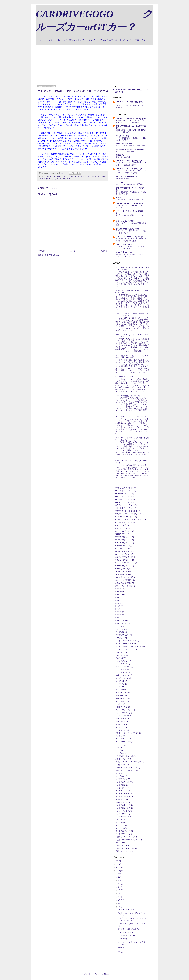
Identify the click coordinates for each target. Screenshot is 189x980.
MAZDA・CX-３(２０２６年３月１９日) (130, 106)
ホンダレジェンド (122, 759)
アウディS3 (120, 632)
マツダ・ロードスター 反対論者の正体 (129, 200)
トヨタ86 (42, 179)
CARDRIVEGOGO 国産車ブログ (129, 169)
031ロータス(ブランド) (124, 551)
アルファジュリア (122, 661)
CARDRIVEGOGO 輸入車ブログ (129, 161)
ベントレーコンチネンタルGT (127, 733)
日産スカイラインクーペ (125, 848)
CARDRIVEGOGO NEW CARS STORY (131, 118)
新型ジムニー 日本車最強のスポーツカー (130, 146)
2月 (119, 907)
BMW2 (118, 597)
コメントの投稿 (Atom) (51, 255)
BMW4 (118, 603)
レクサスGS (120, 819)
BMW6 (118, 606)
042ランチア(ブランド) (124, 557)
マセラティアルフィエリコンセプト (129, 762)
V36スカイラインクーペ (125, 377)
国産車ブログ (121, 155)
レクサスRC (120, 828)
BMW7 (118, 609)
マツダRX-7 (120, 773)
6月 (119, 893)
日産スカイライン (122, 845)
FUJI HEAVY (121, 182)
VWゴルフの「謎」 (123, 178)
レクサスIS (120, 822)
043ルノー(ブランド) (123, 560)
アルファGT (120, 658)
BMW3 (118, 600)
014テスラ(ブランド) (123, 525)
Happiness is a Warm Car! (126, 176)
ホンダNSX (120, 753)
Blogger (107, 974)
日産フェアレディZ (123, 851)
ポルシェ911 (120, 736)
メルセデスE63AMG (123, 794)
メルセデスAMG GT (123, 782)
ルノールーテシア (122, 817)
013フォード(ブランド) (124, 522)
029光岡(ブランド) (123, 548)
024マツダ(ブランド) (82, 176)
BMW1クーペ (121, 595)
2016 (118, 861)
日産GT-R (119, 843)
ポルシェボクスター (123, 742)
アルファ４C (120, 655)
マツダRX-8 (67, 179)
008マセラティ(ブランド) (125, 508)
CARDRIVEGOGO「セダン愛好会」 (130, 203)
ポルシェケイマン (122, 739)
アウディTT (120, 638)
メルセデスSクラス (123, 808)
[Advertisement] (94, 63)
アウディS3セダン (122, 635)
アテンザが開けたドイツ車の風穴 (128, 396)
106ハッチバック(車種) (124, 586)
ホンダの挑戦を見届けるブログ (128, 229)
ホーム (73, 251)
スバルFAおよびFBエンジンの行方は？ (130, 184)
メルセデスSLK (121, 802)
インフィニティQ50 (123, 667)
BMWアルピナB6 (122, 620)
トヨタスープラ (121, 707)
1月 (119, 952)
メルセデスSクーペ (123, 805)
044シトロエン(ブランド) (125, 563)
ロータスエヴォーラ (123, 831)
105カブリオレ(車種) (123, 583)
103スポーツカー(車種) (98, 176)
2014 (118, 867)
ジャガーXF (120, 681)
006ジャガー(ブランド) (124, 502)
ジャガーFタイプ (122, 678)
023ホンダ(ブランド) (67, 176)
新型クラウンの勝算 (123, 157)
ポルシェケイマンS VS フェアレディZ (131, 417)
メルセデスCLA (121, 791)
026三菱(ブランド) (123, 546)
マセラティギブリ (122, 765)
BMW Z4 (119, 592)
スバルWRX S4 (121, 693)
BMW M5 (119, 589)
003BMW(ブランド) (123, 494)
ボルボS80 (120, 747)
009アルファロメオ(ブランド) (127, 511)
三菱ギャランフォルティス (126, 837)
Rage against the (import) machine (130, 149)
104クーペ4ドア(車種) (124, 580)
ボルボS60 (120, 745)
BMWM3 (119, 612)
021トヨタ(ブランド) (51, 176)
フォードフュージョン (124, 710)
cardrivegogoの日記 (124, 144)
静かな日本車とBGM (124, 252)
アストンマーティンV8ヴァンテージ (129, 646)
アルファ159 (120, 652)
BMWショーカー (122, 623)
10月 (120, 880)
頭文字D (119, 198)
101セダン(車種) (122, 571)
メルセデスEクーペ (123, 796)
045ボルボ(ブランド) (123, 566)
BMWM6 (119, 615)
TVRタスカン (121, 626)
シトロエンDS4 (121, 672)
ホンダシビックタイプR (54, 179)
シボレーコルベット (123, 675)
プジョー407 (120, 724)
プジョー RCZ (121, 718)
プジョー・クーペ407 (126, 910)
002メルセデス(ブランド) (125, 491)
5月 (119, 897)
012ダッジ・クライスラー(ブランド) (129, 520)
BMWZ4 (119, 618)
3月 (119, 903)
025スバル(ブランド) (123, 543)
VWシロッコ (120, 629)
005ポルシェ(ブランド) (124, 499)
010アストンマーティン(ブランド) (128, 514)
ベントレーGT (121, 730)
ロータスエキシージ (123, 834)
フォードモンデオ (122, 716)
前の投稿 (104, 251)
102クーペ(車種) (122, 574)
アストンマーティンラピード (126, 649)
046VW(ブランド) (122, 569)
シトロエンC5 (121, 670)
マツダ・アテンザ (123, 136)
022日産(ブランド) (123, 534)
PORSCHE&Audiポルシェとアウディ (130, 237)
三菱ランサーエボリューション (127, 840)
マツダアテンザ (121, 779)
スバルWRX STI (122, 695)
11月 (120, 877)
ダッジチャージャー (123, 701)
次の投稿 (41, 251)
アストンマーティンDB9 (125, 644)
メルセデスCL (121, 788)
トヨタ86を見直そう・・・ (128, 932)
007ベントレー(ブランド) (125, 505)
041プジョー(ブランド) (124, 554)
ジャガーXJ (120, 684)
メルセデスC (120, 785)
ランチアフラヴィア (123, 811)
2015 (118, 864)
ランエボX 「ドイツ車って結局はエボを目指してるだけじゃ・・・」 (132, 439)
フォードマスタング (123, 713)
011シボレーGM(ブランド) (126, 517)
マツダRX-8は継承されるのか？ (130, 929)
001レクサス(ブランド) (124, 488)
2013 (118, 871)
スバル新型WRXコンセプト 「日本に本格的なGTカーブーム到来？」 (132, 357)
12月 (120, 874)
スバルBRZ (120, 690)
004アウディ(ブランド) (124, 496)
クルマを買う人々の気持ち (126, 221)
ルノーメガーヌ (121, 814)
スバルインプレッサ (123, 698)
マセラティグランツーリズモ (126, 768)
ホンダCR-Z (120, 750)
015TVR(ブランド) (123, 528)
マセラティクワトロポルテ (126, 770)
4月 (119, 900)
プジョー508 (120, 727)
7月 (119, 890)
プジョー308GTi (122, 721)
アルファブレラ (121, 664)
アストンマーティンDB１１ (126, 641)
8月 (119, 887)
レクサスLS (120, 825)
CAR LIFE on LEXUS (124, 244)
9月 (119, 884)
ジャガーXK (120, 687)
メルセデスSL (121, 799)
